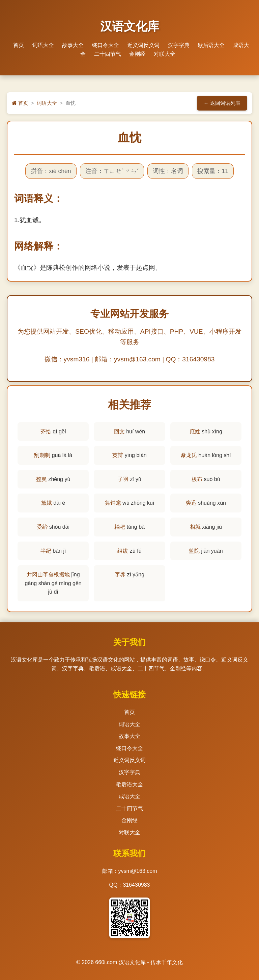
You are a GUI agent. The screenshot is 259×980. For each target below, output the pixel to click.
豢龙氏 (189, 455)
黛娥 (47, 503)
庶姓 (195, 432)
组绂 (123, 551)
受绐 (42, 527)
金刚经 (137, 54)
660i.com (106, 962)
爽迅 (191, 503)
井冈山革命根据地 (48, 575)
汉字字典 (179, 45)
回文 (119, 432)
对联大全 (165, 54)
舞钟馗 (113, 503)
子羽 (123, 479)
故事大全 (73, 45)
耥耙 (120, 527)
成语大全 (129, 796)
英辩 (118, 455)
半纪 (46, 551)
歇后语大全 (211, 45)
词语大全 (43, 45)
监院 (194, 551)
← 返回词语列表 (222, 103)
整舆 (41, 479)
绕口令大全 (106, 45)
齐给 (46, 432)
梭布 (197, 479)
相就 (195, 527)
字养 (120, 575)
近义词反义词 (143, 45)
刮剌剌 (42, 455)
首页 (19, 45)
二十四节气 (108, 54)
